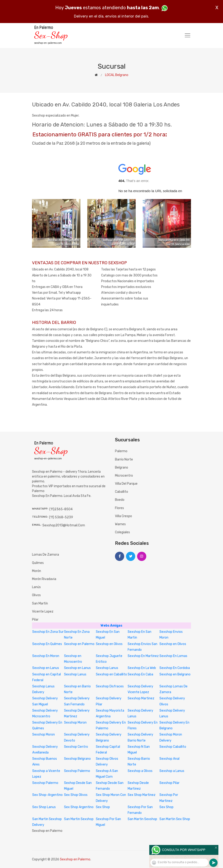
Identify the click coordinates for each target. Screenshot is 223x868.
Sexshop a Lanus (172, 771)
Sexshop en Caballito (111, 674)
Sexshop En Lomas (173, 656)
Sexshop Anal (169, 759)
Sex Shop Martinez (142, 795)
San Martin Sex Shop (175, 819)
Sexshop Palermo (77, 771)
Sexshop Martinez (141, 698)
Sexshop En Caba (140, 674)
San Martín (40, 603)
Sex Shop (103, 807)
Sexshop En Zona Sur (48, 632)
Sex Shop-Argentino (47, 795)
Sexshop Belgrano (77, 759)
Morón (37, 571)
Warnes (120, 524)
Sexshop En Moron (46, 656)
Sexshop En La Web (142, 668)
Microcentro (124, 476)
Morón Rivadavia (44, 579)
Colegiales (122, 532)
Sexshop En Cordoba (175, 668)
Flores (119, 508)
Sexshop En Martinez (143, 656)
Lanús (36, 587)
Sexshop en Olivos (109, 644)
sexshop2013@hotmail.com (64, 525)
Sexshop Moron (75, 723)
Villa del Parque (126, 484)
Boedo (120, 500)
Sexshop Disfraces (110, 686)
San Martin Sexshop (79, 819)
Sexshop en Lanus (46, 668)
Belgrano (122, 468)
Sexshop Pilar (169, 783)
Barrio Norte (124, 459)
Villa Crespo (123, 516)
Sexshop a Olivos (140, 771)
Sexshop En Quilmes (47, 644)
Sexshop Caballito (173, 747)
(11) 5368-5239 (61, 517)
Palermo (121, 451)
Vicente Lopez (43, 611)
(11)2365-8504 (61, 509)
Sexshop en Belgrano (175, 674)
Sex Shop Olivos (76, 795)
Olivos (36, 595)
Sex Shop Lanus (44, 807)
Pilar (35, 620)
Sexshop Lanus (107, 668)
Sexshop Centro (76, 747)
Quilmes (38, 563)
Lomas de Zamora (45, 555)
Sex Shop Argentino (79, 807)
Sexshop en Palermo (79, 644)
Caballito (122, 492)
